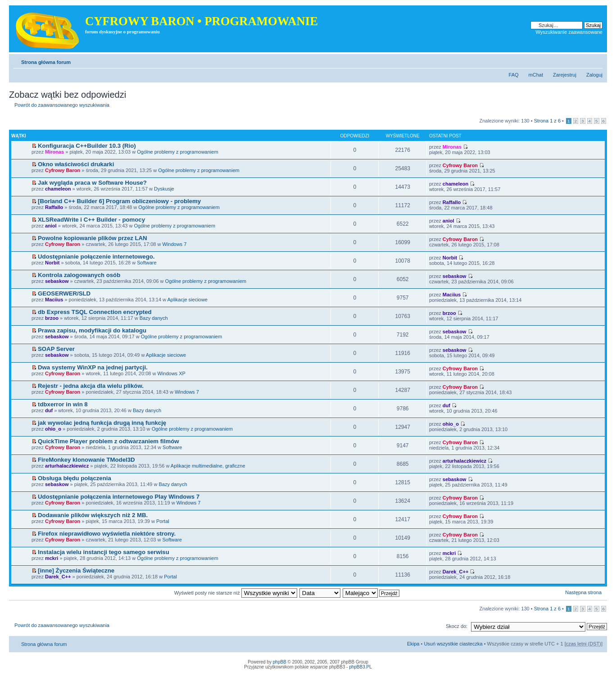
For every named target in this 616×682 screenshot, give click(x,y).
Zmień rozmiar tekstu (596, 60)
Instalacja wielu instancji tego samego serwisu (104, 552)
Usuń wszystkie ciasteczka (453, 644)
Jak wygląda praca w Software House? (92, 183)
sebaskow (57, 281)
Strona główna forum (46, 62)
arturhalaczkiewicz (67, 466)
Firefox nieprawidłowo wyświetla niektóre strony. (107, 534)
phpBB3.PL (360, 667)
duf (49, 410)
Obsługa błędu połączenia (75, 478)
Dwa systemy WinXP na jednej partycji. (93, 367)
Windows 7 (174, 244)
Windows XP (171, 373)
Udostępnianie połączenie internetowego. (96, 257)
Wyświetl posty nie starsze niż (236, 593)
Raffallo (54, 207)
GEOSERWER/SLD (64, 293)
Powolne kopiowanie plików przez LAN (93, 238)
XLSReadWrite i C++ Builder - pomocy (91, 220)
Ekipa (413, 644)
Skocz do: (457, 626)
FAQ (514, 75)
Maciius (54, 300)
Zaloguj (594, 75)
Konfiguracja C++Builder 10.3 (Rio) (87, 146)
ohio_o (53, 429)
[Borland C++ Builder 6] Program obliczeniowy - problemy (119, 201)
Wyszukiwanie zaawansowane (569, 32)
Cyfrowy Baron (63, 170)
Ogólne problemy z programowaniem (177, 152)
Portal (163, 521)
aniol (51, 226)
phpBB (280, 662)
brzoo (52, 318)
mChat (536, 75)
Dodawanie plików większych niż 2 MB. (93, 515)
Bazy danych (154, 318)
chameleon (58, 189)
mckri (52, 558)
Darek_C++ (58, 577)
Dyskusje (164, 189)
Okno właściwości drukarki (76, 164)
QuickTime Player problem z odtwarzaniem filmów (108, 441)
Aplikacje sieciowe (188, 300)
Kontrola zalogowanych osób (79, 275)
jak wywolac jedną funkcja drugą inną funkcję (102, 423)
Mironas (54, 152)
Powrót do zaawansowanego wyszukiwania (62, 105)
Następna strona (583, 592)
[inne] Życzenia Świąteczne (76, 571)
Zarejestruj (565, 75)
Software (147, 263)
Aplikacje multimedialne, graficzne (208, 466)
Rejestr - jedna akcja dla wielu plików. (91, 386)
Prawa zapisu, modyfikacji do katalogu (92, 330)
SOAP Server (56, 349)
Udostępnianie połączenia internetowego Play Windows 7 (119, 497)
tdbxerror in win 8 (63, 404)
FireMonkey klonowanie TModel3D (86, 460)
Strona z (547, 121)
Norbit (52, 263)
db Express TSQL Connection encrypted (95, 312)
